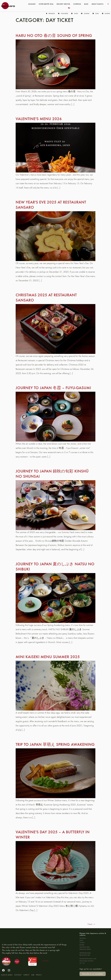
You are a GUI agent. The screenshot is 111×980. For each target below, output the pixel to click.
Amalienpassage (85, 953)
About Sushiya (97, 4)
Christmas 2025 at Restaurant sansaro (46, 297)
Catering (77, 4)
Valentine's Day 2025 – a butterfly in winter (53, 834)
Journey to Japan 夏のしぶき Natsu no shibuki (55, 566)
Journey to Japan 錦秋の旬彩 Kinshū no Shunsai (52, 473)
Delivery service (63, 4)
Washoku (83, 938)
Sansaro (32, 4)
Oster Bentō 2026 (46, 4)
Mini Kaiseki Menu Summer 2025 (48, 657)
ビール (82, 963)
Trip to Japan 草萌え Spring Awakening (55, 744)
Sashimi (82, 942)
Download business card (88, 958)
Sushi (81, 940)
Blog (86, 4)
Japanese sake (84, 947)
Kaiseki (82, 945)
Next (91, 924)
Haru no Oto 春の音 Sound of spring (54, 35)
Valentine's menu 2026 (39, 119)
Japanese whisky (85, 949)
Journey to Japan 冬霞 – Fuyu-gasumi (53, 388)
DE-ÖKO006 (46, 961)
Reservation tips (85, 955)
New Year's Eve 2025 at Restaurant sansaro (51, 204)
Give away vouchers (86, 961)
